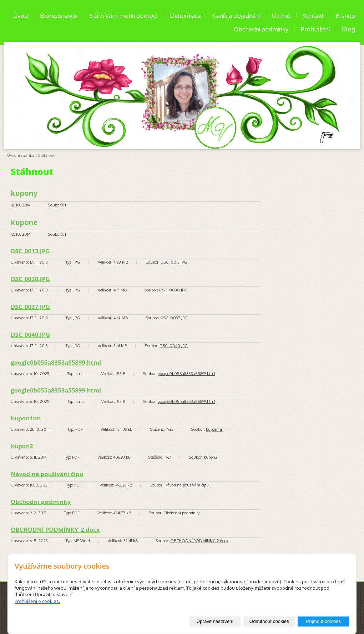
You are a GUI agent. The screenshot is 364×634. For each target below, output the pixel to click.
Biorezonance (59, 16)
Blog (348, 29)
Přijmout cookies (323, 621)
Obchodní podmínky (261, 29)
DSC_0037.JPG (30, 307)
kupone (24, 222)
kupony (24, 193)
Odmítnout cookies (269, 621)
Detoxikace (185, 16)
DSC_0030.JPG (30, 279)
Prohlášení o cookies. (37, 601)
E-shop (345, 16)
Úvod (21, 16)
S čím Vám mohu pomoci (123, 16)
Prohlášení (315, 29)
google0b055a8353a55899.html (56, 362)
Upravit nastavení (215, 621)
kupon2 (22, 446)
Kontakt (313, 16)
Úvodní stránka (21, 155)
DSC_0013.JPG (30, 251)
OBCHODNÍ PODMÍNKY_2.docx (55, 530)
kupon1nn (26, 418)
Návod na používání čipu (47, 474)
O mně (281, 16)
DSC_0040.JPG (30, 335)
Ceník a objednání (236, 16)
